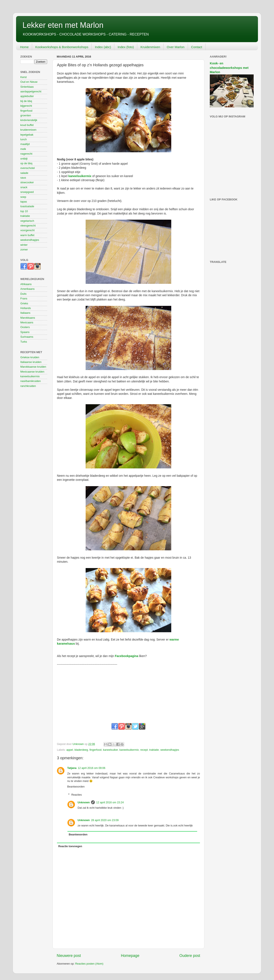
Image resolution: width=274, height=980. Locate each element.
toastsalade (27, 206)
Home (24, 47)
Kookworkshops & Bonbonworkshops (62, 47)
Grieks (24, 303)
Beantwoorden (76, 787)
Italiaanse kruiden (31, 362)
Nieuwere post (69, 956)
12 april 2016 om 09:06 (92, 768)
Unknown (84, 802)
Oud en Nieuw (29, 82)
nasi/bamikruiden (31, 381)
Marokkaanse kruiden (33, 367)
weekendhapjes (170, 750)
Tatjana (72, 768)
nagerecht (26, 154)
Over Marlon (176, 47)
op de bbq (26, 163)
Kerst (23, 77)
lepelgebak (27, 135)
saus (23, 178)
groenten (26, 115)
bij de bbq (26, 101)
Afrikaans (26, 284)
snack (24, 187)
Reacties (77, 795)
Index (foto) (126, 47)
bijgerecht (26, 106)
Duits (23, 294)
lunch (24, 139)
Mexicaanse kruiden (32, 372)
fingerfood (95, 750)
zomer (24, 250)
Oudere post (190, 956)
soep (23, 197)
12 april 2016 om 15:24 (110, 802)
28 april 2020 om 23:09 (105, 820)
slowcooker (27, 182)
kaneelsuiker (110, 750)
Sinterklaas (27, 87)
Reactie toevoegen (70, 846)
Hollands (26, 308)
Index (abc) (103, 47)
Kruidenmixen (150, 47)
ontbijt (24, 159)
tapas (24, 202)
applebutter (27, 96)
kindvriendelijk (29, 120)
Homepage (130, 956)
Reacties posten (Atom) (89, 964)
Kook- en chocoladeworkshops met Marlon (229, 68)
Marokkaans (28, 318)
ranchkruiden (28, 386)
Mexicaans (27, 323)
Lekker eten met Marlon (63, 25)
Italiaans (25, 313)
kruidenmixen (28, 130)
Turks (24, 342)
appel (70, 750)
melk (23, 149)
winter (24, 245)
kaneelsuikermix (80, 176)
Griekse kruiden (30, 357)
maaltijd (25, 144)
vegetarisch (27, 221)
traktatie (154, 750)
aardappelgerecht (31, 92)
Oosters (25, 327)
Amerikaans (28, 289)
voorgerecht (28, 230)
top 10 (24, 211)
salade (24, 173)
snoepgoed (27, 192)
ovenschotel (28, 168)
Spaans (25, 332)
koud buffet (27, 125)
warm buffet (27, 235)
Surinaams (27, 337)
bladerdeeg (81, 750)
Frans (24, 299)
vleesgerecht (28, 226)
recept (144, 750)
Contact (197, 47)
